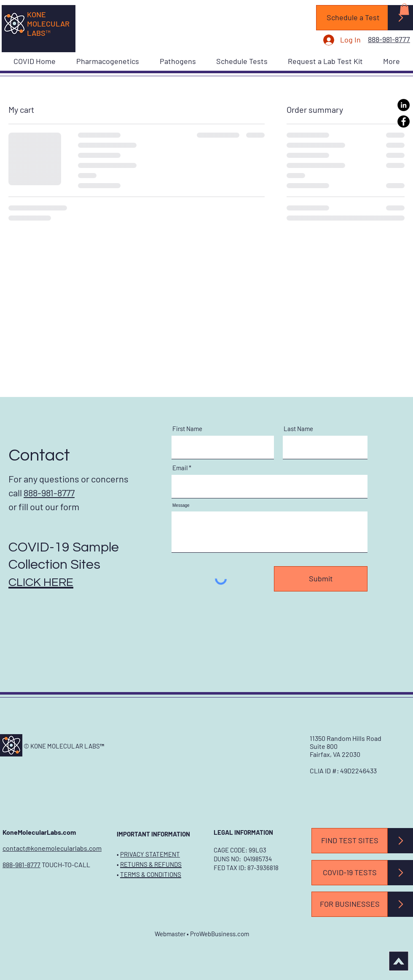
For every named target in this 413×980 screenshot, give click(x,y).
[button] (404, 9)
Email (180, 468)
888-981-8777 (21, 864)
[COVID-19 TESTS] (350, 873)
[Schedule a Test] (353, 18)
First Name (187, 429)
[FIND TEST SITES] (350, 841)
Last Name (298, 429)
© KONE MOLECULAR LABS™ (64, 746)
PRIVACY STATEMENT (150, 854)
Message (181, 506)
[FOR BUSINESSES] (350, 904)
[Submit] (321, 579)
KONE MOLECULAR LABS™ (48, 24)
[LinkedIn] (404, 105)
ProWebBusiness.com (220, 934)
